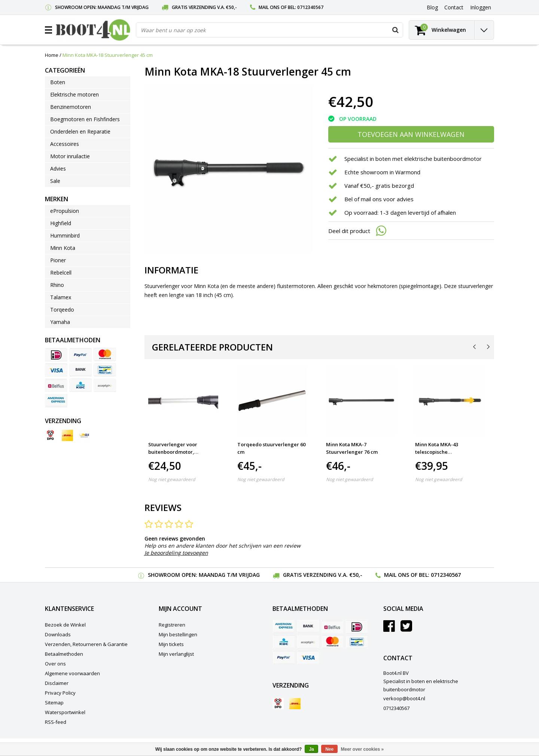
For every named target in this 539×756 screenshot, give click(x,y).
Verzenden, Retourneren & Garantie (86, 644)
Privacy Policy (60, 693)
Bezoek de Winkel (65, 625)
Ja (311, 749)
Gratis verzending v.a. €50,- (204, 7)
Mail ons (269, 7)
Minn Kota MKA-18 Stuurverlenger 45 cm (108, 55)
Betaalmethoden (64, 654)
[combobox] (269, 30)
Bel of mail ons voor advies (379, 199)
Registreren (172, 625)
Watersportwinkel (65, 712)
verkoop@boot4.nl (404, 698)
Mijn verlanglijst (176, 654)
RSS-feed (56, 722)
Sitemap (54, 703)
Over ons (55, 664)
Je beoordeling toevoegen (176, 553)
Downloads (58, 634)
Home (52, 55)
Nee (329, 749)
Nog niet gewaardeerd (172, 479)
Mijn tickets (171, 644)
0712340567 (310, 7)
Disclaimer (57, 683)
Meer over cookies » (363, 749)
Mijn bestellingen (178, 634)
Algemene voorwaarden (72, 673)
